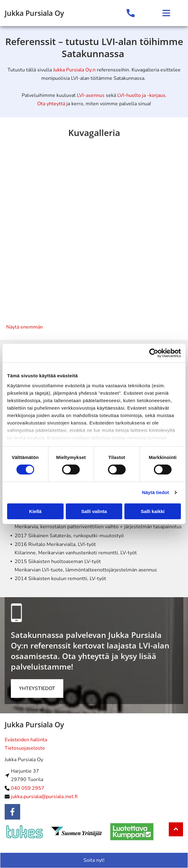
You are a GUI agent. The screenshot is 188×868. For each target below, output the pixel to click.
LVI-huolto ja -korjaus (141, 95)
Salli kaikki (153, 511)
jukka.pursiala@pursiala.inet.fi (44, 797)
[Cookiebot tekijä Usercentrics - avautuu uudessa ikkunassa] (154, 353)
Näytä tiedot (156, 492)
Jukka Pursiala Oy (34, 13)
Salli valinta (94, 511)
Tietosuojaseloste (25, 748)
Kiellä (35, 511)
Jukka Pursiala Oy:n (74, 70)
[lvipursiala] (50, 190)
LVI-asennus (91, 95)
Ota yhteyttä (51, 104)
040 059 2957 (28, 788)
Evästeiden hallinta (26, 740)
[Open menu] (166, 13)
